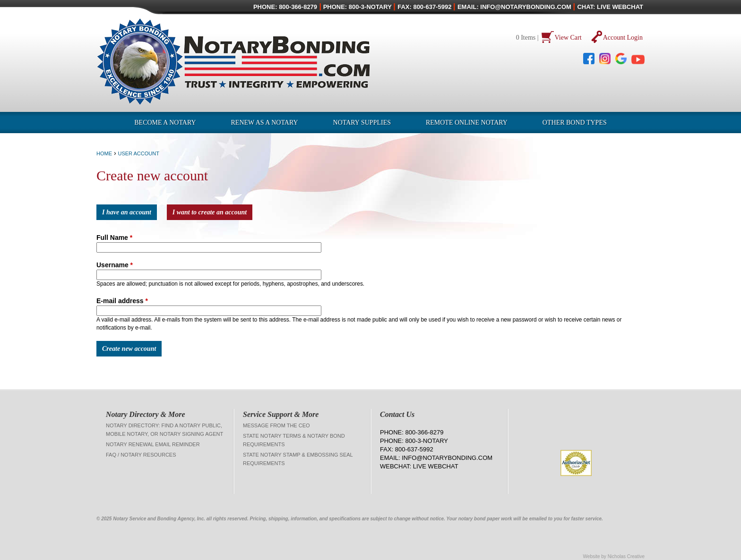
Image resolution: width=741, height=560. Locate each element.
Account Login (623, 38)
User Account (138, 153)
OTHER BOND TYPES (575, 123)
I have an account (127, 212)
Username (115, 265)
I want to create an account (210, 212)
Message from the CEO (276, 425)
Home (104, 153)
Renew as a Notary (265, 123)
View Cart (568, 38)
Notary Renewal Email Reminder (153, 444)
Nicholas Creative (626, 556)
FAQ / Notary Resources (141, 455)
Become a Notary (165, 123)
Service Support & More (281, 414)
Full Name (114, 238)
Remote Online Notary (467, 123)
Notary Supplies (362, 123)
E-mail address (122, 301)
